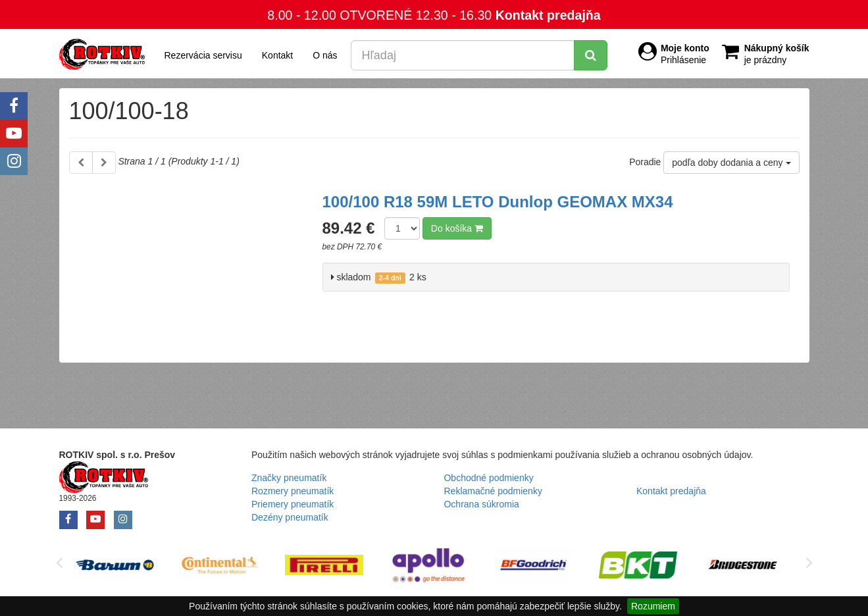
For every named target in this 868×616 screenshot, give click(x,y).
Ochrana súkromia (481, 504)
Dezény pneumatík (290, 517)
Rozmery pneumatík (293, 491)
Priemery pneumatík (293, 504)
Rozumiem (653, 606)
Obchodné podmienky (488, 478)
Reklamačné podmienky (493, 491)
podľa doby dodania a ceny (731, 163)
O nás (325, 55)
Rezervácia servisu (203, 55)
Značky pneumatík (289, 478)
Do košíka (457, 228)
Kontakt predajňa (548, 15)
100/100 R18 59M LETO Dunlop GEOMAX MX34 (498, 202)
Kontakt (277, 55)
